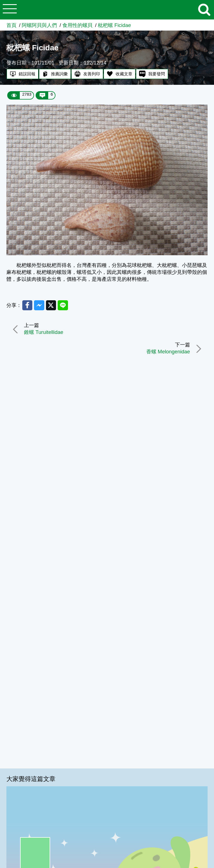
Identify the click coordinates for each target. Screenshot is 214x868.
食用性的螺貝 (77, 25)
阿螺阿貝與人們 (39, 25)
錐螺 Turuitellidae (44, 332)
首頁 (11, 25)
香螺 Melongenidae (168, 352)
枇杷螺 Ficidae (114, 25)
